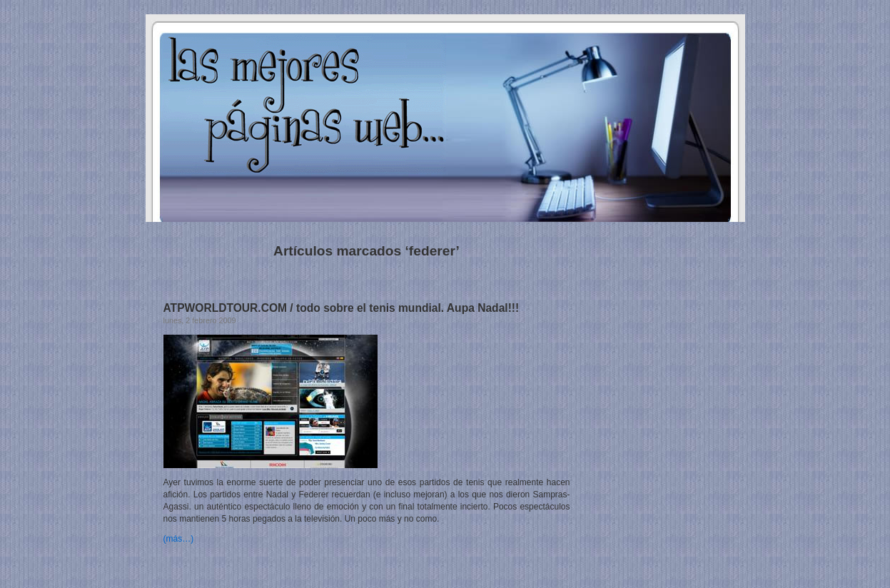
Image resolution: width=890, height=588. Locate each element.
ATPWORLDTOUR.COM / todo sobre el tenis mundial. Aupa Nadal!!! (342, 308)
